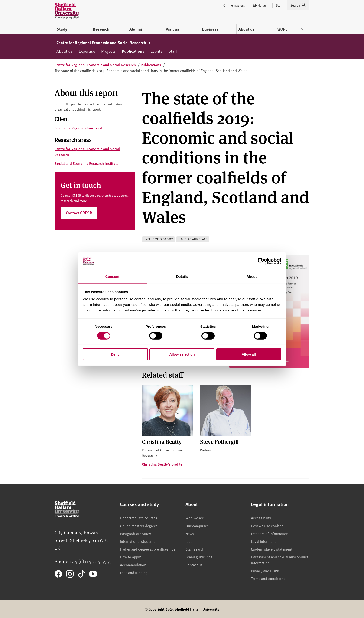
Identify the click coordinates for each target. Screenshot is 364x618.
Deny (115, 354)
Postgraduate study (135, 533)
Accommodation (133, 565)
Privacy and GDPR (265, 571)
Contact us (194, 565)
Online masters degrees (139, 526)
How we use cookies (267, 526)
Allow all (249, 354)
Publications (133, 51)
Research (101, 29)
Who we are (195, 518)
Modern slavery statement (272, 549)
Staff (173, 51)
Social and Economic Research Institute (86, 163)
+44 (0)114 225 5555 (91, 561)
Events (156, 51)
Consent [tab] (112, 276)
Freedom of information (270, 533)
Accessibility (261, 518)
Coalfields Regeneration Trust (78, 128)
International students (138, 541)
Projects (109, 51)
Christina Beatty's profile (162, 464)
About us (247, 29)
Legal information (265, 541)
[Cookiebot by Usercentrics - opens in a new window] (261, 261)
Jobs (189, 541)
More (291, 29)
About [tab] (252, 276)
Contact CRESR (79, 213)
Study (62, 29)
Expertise (87, 51)
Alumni (136, 29)
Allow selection (182, 354)
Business (210, 29)
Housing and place (193, 239)
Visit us (172, 29)
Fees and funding (134, 572)
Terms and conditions (268, 578)
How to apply (130, 557)
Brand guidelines (199, 557)
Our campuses (197, 526)
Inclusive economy (159, 239)
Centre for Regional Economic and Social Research (104, 43)
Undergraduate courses (139, 518)
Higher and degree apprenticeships (148, 549)
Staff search (195, 549)
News (190, 533)
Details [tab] (182, 276)
